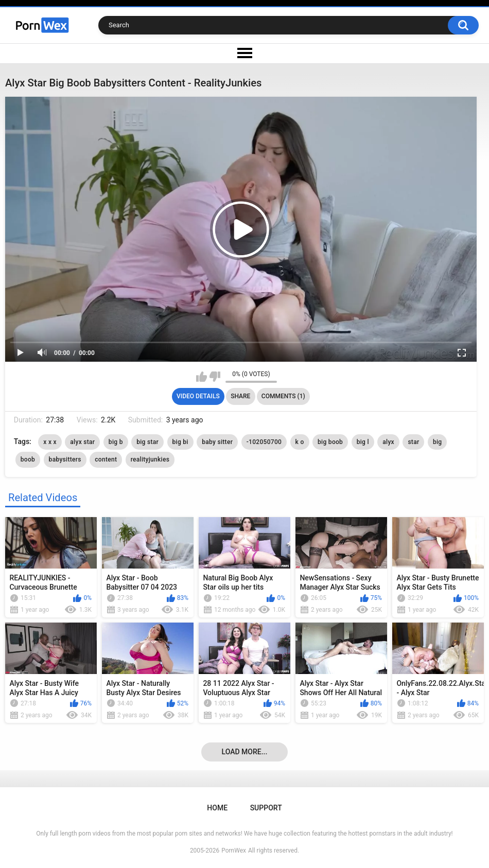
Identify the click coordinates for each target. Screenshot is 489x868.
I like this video (202, 377)
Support (266, 808)
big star (147, 442)
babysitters (65, 459)
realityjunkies (150, 459)
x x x (50, 442)
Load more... (245, 752)
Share (240, 396)
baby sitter (217, 442)
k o (300, 442)
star (413, 442)
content (106, 459)
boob (28, 459)
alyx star (82, 442)
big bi (180, 442)
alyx (388, 442)
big (438, 442)
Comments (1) (283, 396)
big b (116, 442)
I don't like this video (215, 377)
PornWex (234, 851)
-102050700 (264, 442)
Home (217, 808)
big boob (330, 442)
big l (363, 442)
